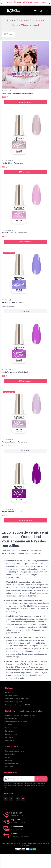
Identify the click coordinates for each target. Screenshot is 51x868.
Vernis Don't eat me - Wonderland (14, 442)
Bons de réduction (12, 763)
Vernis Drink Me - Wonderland (13, 512)
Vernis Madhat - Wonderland (13, 302)
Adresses (9, 760)
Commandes (10, 754)
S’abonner (41, 779)
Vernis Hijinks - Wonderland (12, 163)
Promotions (9, 692)
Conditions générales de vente (16, 722)
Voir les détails (25, 311)
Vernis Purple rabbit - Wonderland (15, 372)
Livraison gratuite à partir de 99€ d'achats (20, 715)
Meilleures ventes (11, 696)
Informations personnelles (15, 751)
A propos (8, 725)
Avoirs (7, 757)
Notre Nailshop (11, 740)
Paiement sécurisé (12, 728)
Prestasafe (26, 845)
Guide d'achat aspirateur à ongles (17, 699)
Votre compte (11, 746)
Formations (9, 731)
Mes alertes (9, 767)
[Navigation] (30, 11)
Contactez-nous (11, 734)
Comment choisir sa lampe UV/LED (18, 705)
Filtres (8, 34)
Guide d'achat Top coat (13, 702)
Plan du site (9, 737)
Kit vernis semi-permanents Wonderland (17, 93)
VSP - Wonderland (7, 91)
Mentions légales (11, 719)
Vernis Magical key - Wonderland (14, 233)
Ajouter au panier (25, 102)
